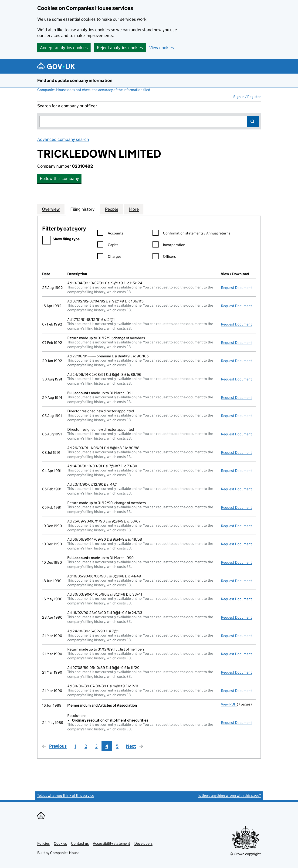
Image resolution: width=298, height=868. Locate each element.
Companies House (65, 853)
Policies (43, 843)
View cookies (162, 48)
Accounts (110, 234)
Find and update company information (75, 80)
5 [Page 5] (117, 746)
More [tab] (134, 209)
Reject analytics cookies (120, 48)
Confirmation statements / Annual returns (191, 234)
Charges (109, 257)
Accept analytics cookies (64, 48)
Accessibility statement (112, 843)
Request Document (236, 288)
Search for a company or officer (67, 106)
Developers (143, 843)
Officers (164, 257)
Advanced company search (63, 139)
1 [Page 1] (75, 746)
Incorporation (169, 246)
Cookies (60, 843)
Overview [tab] (51, 209)
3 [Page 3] (96, 746)
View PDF (229, 704)
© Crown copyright (245, 854)
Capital (108, 246)
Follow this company (59, 178)
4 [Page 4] (107, 746)
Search (253, 122)
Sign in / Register (247, 97)
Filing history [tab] (82, 209)
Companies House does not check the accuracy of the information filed (94, 90)
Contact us (80, 843)
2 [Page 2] (86, 746)
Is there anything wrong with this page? (230, 795)
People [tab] (112, 209)
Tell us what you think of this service (66, 795)
